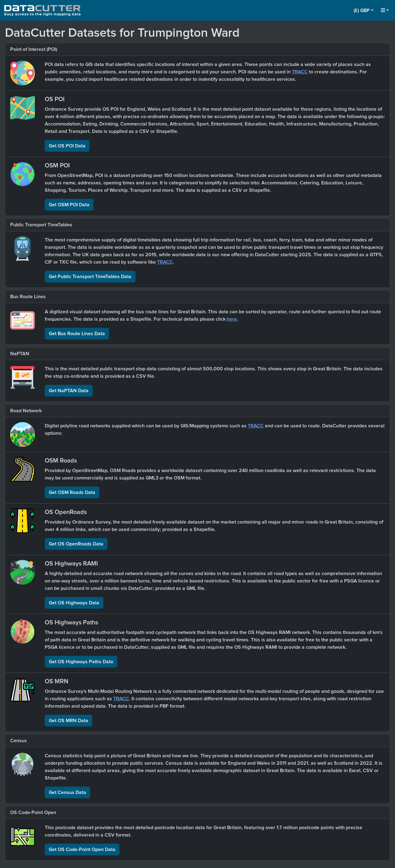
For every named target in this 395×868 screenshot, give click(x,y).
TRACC (300, 72)
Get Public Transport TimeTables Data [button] (90, 277)
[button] (364, 10)
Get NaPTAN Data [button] (69, 391)
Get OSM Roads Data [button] (72, 492)
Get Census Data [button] (67, 792)
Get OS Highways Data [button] (74, 603)
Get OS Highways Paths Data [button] (81, 662)
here (232, 319)
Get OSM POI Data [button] (69, 205)
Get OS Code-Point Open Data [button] (82, 849)
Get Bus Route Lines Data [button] (77, 334)
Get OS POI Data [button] (67, 146)
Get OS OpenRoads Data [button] (76, 544)
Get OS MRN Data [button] (69, 721)
